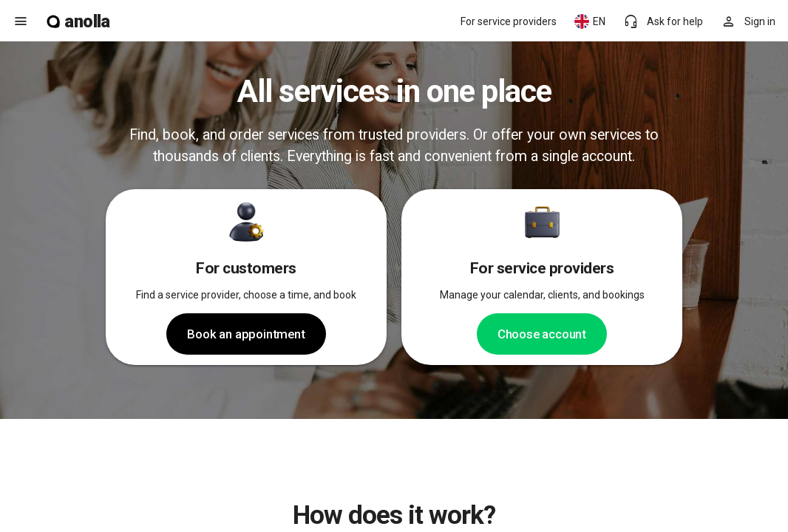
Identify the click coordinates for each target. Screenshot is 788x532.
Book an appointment (246, 334)
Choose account (542, 334)
